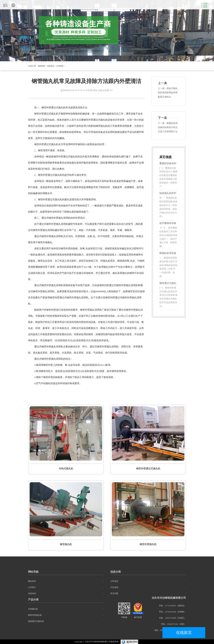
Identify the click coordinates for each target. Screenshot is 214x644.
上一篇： (163, 88)
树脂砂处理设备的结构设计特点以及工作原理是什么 (169, 129)
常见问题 (114, 594)
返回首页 (42, 66)
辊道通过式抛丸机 (36, 621)
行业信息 (114, 588)
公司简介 (32, 588)
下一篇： (163, 124)
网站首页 (32, 581)
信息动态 (52, 66)
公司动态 (62, 66)
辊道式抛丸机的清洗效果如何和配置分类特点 (169, 93)
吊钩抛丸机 (33, 609)
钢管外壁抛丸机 (35, 615)
